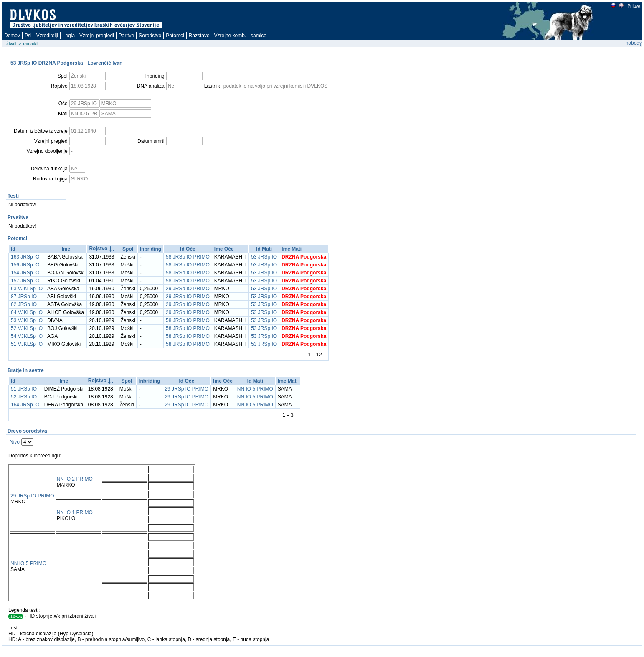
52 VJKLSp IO (27, 328)
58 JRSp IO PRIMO (188, 257)
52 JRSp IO (24, 397)
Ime (66, 249)
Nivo (15, 442)
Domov (12, 36)
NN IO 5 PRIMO (255, 389)
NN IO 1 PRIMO (75, 512)
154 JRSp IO (25, 273)
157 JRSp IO (25, 281)
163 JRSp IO (25, 257)
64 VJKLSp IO (27, 312)
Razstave (199, 36)
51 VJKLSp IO (27, 344)
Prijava (634, 6)
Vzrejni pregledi (97, 36)
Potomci (175, 36)
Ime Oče (224, 249)
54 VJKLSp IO (27, 336)
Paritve (126, 36)
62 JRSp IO (24, 304)
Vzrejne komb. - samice (240, 36)
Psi (28, 36)
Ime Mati (292, 249)
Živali (11, 44)
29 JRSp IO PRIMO (188, 289)
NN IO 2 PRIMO (75, 479)
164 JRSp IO (25, 405)
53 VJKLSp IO (27, 320)
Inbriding (151, 249)
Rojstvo (98, 249)
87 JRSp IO (24, 297)
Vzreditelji (47, 36)
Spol (128, 249)
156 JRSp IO (25, 265)
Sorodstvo (150, 36)
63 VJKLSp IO (27, 289)
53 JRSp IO (264, 257)
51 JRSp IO (24, 389)
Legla (69, 36)
